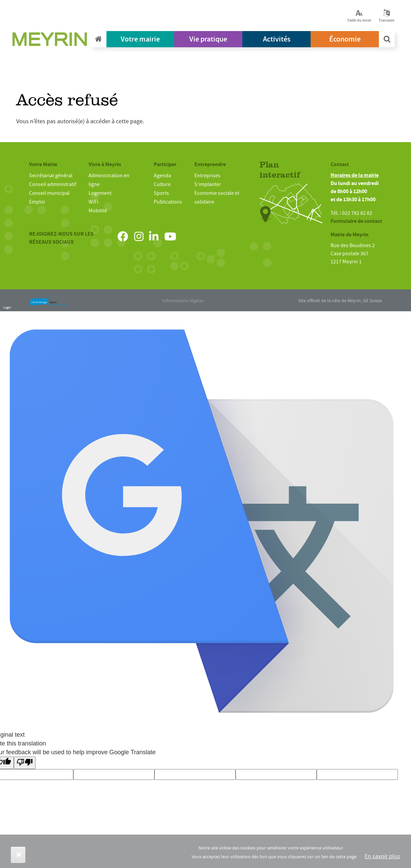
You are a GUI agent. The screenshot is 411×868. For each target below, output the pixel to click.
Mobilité (98, 211)
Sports (161, 193)
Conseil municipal (49, 193)
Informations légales (183, 300)
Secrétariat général (51, 176)
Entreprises (207, 176)
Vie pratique (208, 39)
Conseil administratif (53, 184)
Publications (168, 202)
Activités (277, 39)
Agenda (162, 176)
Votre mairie (140, 39)
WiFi (93, 202)
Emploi (37, 202)
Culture (162, 184)
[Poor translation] (25, 763)
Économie (345, 39)
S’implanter (208, 184)
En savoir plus (382, 856)
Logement (100, 193)
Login (7, 307)
